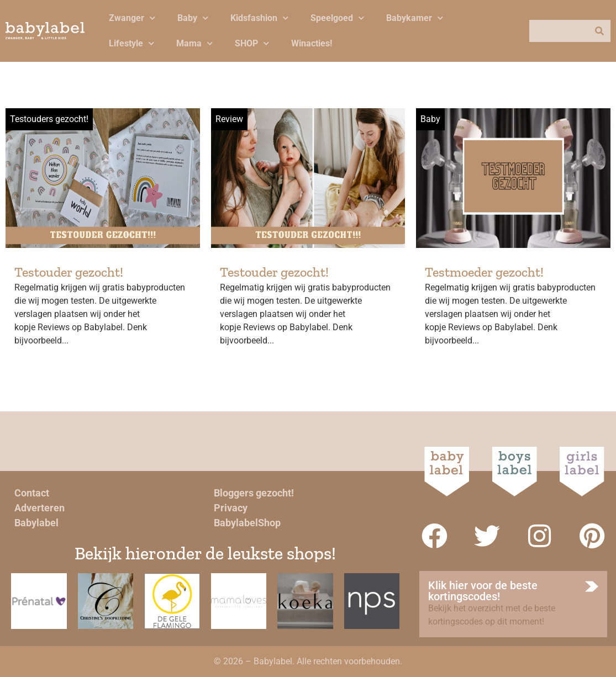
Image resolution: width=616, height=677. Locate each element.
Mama (194, 43)
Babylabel (36, 523)
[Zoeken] (599, 31)
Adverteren (40, 508)
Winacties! (312, 43)
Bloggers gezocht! (254, 493)
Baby (193, 18)
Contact (32, 493)
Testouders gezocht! (49, 119)
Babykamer (415, 18)
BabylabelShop (247, 523)
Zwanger (132, 18)
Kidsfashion (259, 18)
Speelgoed (337, 18)
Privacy (231, 508)
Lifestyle (131, 43)
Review (229, 119)
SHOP (252, 43)
